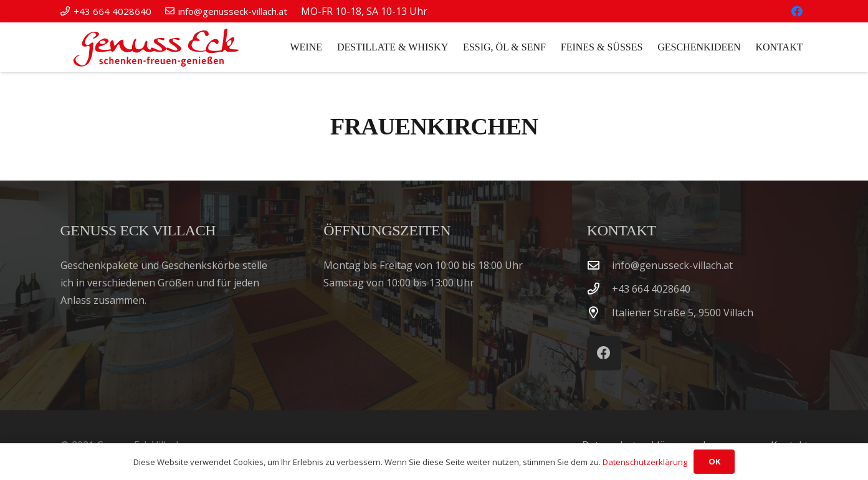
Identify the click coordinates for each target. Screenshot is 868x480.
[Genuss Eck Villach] (154, 47)
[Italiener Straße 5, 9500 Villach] (599, 312)
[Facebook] (797, 11)
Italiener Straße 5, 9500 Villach (683, 313)
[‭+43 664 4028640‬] (599, 289)
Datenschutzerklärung (645, 462)
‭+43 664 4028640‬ (651, 289)
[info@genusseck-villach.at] (599, 265)
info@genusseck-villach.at (672, 265)
